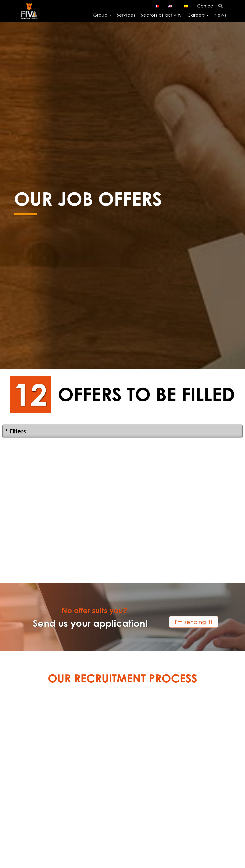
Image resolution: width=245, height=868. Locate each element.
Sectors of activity (161, 15)
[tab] (122, 431)
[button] (194, 616)
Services (126, 15)
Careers (196, 15)
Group (100, 15)
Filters (18, 431)
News (220, 15)
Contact (206, 6)
